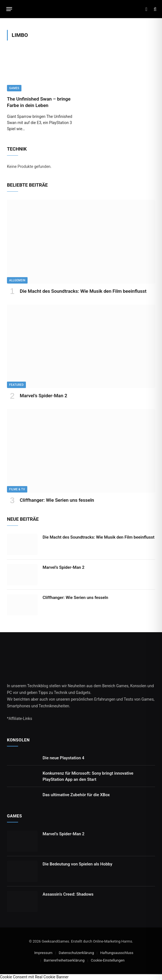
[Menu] (9, 9)
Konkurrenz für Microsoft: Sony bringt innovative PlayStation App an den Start (88, 776)
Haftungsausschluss (117, 953)
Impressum (43, 953)
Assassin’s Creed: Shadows (68, 894)
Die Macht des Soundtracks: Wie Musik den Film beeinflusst (83, 291)
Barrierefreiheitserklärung (64, 960)
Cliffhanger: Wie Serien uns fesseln (57, 500)
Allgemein (17, 280)
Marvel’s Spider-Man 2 (43, 396)
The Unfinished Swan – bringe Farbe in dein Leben (39, 102)
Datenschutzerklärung (76, 953)
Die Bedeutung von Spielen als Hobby (77, 864)
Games (14, 88)
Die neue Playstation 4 (63, 758)
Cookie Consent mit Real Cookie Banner (34, 977)
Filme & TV (17, 489)
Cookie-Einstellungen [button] (108, 960)
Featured (16, 385)
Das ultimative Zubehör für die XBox (76, 795)
